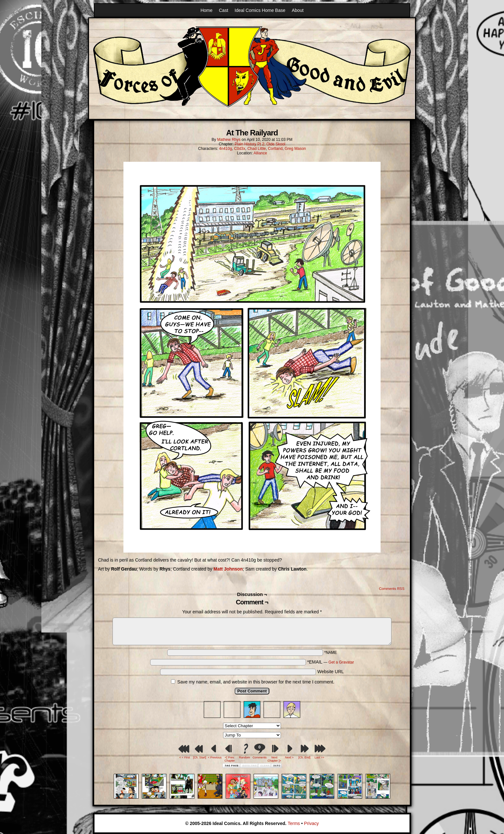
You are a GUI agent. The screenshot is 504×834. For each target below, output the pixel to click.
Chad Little (257, 149)
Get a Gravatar (341, 662)
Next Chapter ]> (274, 759)
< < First (185, 757)
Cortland (275, 149)
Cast (224, 10)
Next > (289, 757)
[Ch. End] (304, 757)
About (298, 10)
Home (207, 10)
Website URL (330, 672)
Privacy (311, 823)
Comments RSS (392, 589)
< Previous (215, 757)
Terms (294, 823)
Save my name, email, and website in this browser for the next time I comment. (256, 682)
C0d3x (240, 149)
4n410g (226, 149)
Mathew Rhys (229, 140)
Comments (259, 751)
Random (245, 757)
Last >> (319, 757)
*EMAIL (331, 662)
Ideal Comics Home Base (260, 10)
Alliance (260, 153)
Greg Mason (295, 149)
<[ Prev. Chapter (230, 759)
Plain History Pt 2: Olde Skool (260, 144)
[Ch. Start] (200, 757)
